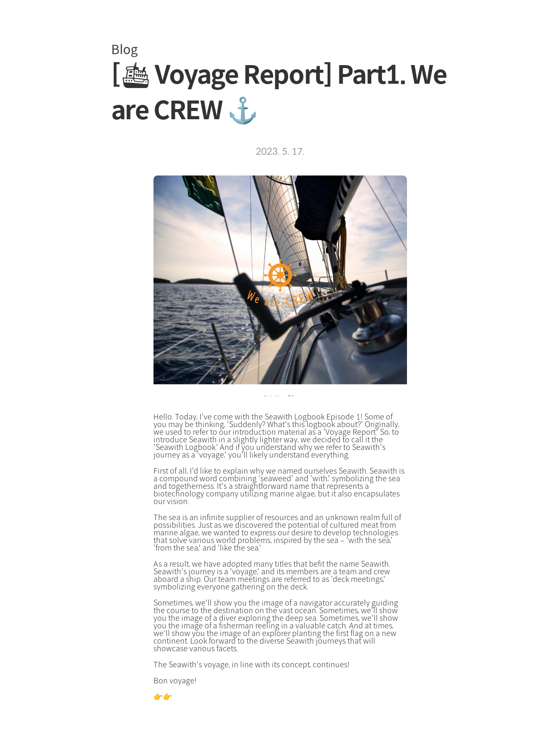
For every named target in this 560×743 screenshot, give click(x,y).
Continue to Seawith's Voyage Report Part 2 (249, 697)
